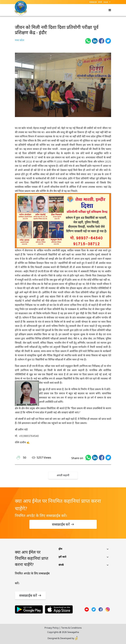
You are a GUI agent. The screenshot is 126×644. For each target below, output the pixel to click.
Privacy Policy (52, 628)
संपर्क (100, 2)
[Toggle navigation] (109, 10)
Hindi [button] (106, 2)
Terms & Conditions (71, 628)
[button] (84, 550)
